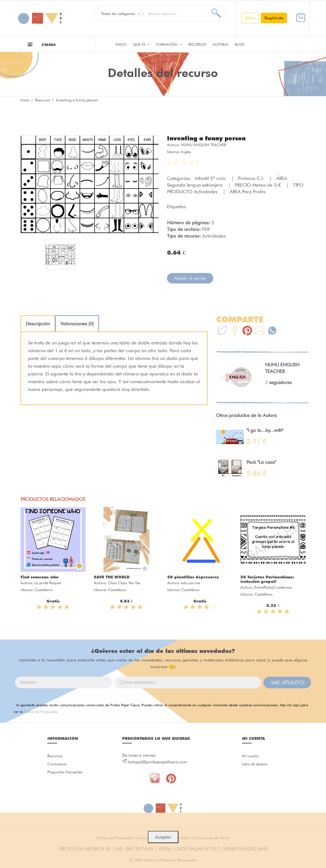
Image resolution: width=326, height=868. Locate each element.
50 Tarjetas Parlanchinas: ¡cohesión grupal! (267, 579)
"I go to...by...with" (265, 430)
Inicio (121, 44)
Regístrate (274, 18)
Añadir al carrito (190, 278)
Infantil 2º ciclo (211, 178)
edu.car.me (191, 583)
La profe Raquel (48, 583)
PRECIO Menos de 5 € (258, 185)
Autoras (220, 44)
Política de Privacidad (40, 711)
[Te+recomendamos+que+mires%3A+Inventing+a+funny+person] (235, 331)
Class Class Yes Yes (124, 583)
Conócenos (58, 765)
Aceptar (163, 837)
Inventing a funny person (208, 138)
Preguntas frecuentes (57, 778)
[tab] (38, 323)
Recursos (197, 44)
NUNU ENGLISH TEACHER (204, 145)
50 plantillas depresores (193, 577)
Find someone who (39, 577)
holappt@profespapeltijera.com (157, 762)
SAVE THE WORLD (112, 577)
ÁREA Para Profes (248, 191)
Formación (169, 44)
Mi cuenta (251, 756)
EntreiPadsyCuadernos (273, 587)
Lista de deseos (256, 765)
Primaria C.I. (252, 178)
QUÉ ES (141, 44)
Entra (250, 18)
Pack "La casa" (261, 462)
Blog (240, 44)
